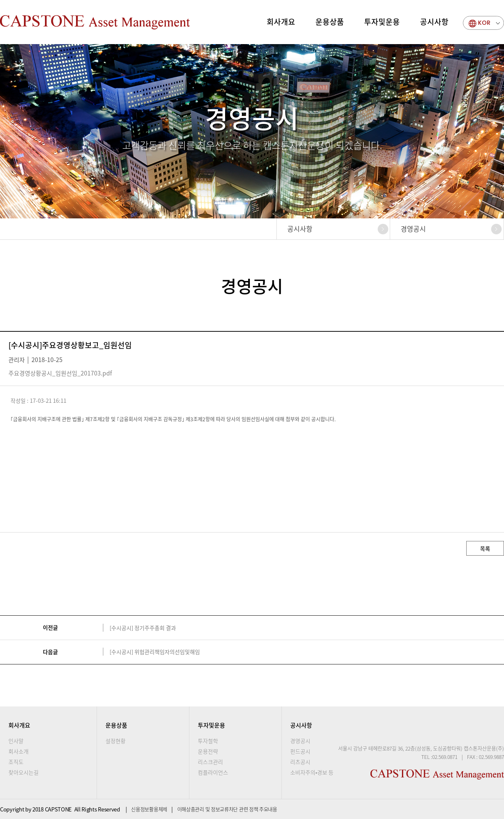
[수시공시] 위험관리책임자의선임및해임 (155, 652)
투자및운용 (382, 22)
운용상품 (330, 22)
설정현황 (115, 741)
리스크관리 (210, 762)
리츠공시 (300, 762)
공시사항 (434, 22)
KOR (484, 23)
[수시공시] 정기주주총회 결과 (143, 628)
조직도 (16, 762)
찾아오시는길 (24, 772)
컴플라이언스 (213, 772)
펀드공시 (300, 751)
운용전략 (208, 751)
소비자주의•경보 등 (312, 772)
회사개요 (281, 22)
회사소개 (18, 751)
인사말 (16, 741)
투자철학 (208, 741)
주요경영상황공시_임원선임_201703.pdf (60, 373)
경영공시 (413, 228)
